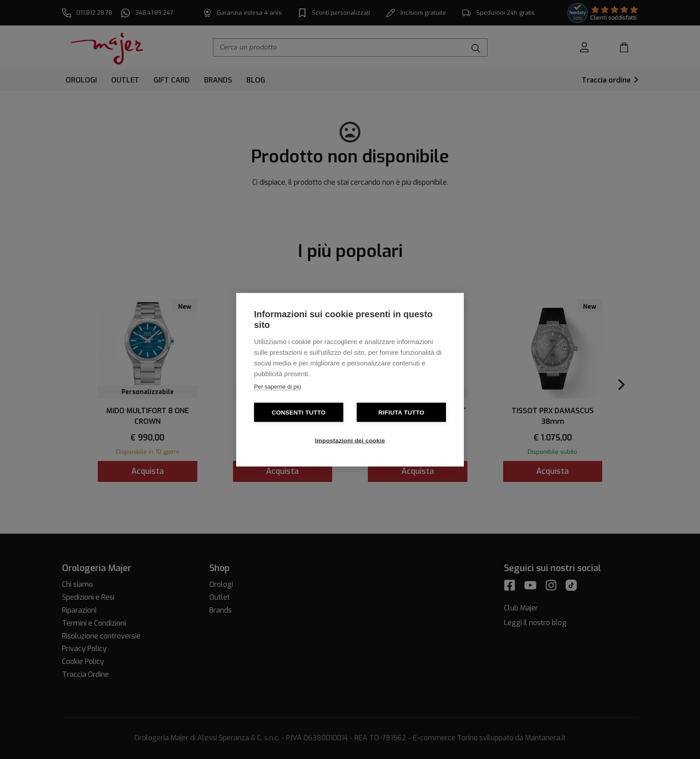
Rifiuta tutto (402, 412)
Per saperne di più (278, 386)
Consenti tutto (298, 412)
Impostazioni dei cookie (350, 440)
